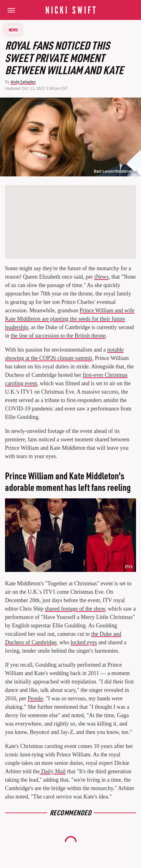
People (35, 698)
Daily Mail (53, 771)
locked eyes (83, 642)
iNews (101, 277)
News (13, 30)
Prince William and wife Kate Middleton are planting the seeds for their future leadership (70, 319)
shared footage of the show (75, 609)
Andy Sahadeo (23, 82)
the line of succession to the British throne (58, 336)
